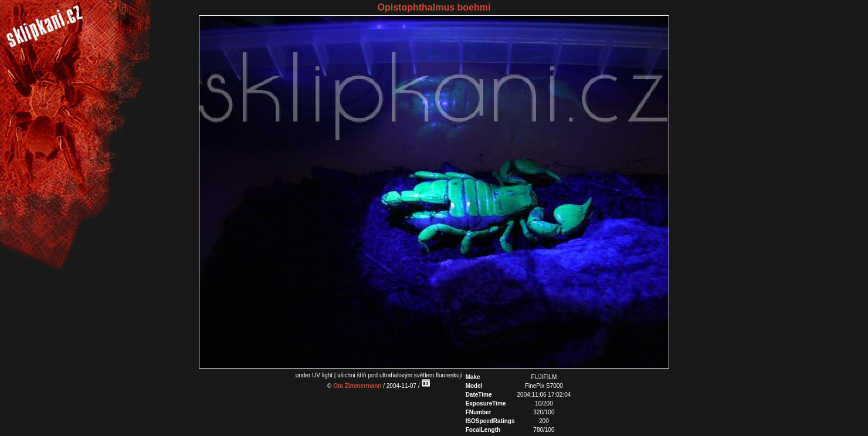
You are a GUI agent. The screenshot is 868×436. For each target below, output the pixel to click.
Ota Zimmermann (357, 386)
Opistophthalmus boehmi (434, 7)
